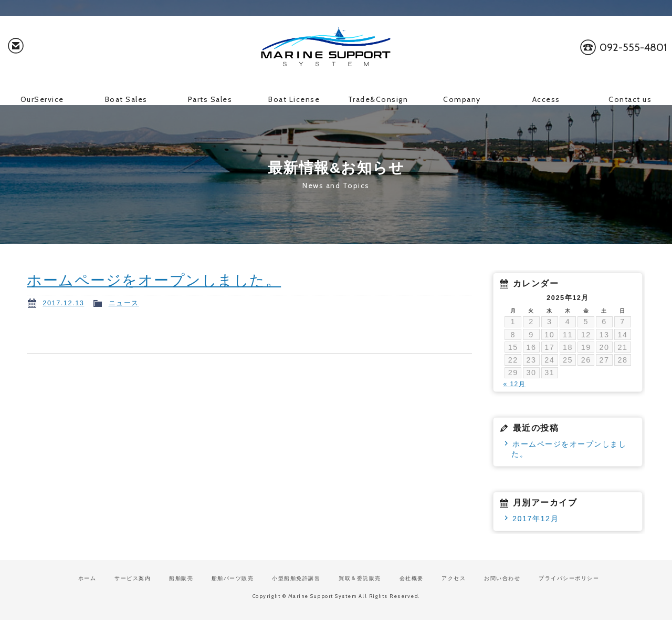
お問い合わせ (16, 47)
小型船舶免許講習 (296, 578)
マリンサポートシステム (336, 47)
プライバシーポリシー (569, 578)
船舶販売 (181, 578)
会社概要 (412, 578)
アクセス (454, 578)
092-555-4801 (633, 47)
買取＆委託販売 (360, 578)
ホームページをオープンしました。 (154, 280)
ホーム (87, 578)
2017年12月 (535, 519)
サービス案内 (133, 578)
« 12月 (514, 384)
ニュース (124, 303)
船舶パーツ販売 (233, 578)
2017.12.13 (63, 303)
